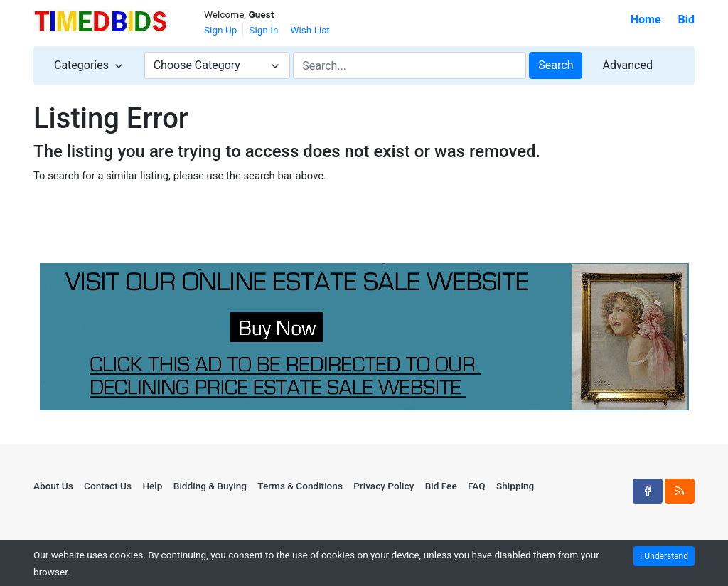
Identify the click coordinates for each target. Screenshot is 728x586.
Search (556, 65)
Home (646, 20)
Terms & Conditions (300, 486)
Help (152, 486)
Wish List (310, 30)
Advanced (627, 65)
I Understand (664, 556)
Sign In (263, 30)
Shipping (515, 486)
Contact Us (108, 486)
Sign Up (220, 30)
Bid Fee (441, 486)
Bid (686, 20)
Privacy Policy (384, 486)
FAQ (477, 486)
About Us (53, 486)
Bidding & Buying (210, 486)
